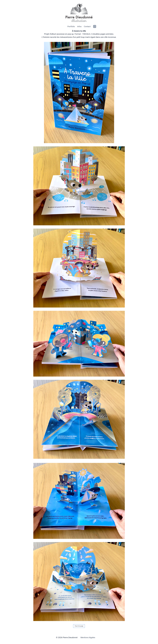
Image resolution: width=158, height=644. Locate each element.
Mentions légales (88, 637)
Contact (87, 26)
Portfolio (71, 26)
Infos (79, 26)
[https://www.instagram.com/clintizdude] (95, 27)
